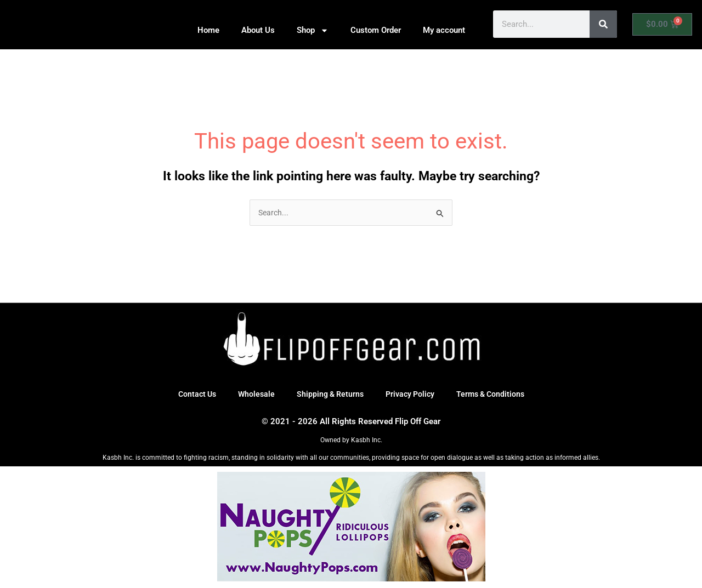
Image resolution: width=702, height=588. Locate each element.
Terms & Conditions (496, 395)
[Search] (603, 24)
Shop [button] (313, 30)
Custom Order (376, 30)
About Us (258, 30)
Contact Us (191, 395)
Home (208, 30)
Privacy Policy (412, 395)
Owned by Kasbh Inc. (351, 441)
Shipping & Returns (329, 395)
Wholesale (253, 395)
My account (444, 30)
